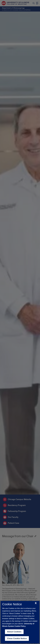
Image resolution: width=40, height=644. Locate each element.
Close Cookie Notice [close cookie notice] (17, 638)
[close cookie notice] (36, 603)
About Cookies (14, 632)
